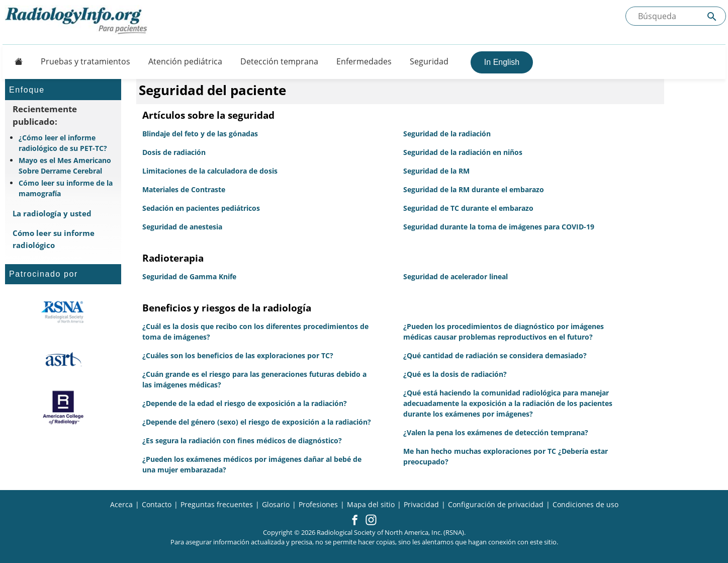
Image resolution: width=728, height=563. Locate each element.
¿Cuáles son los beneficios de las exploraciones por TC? (238, 355)
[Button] (16, 61)
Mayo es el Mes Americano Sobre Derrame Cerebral (65, 166)
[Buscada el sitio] (676, 16)
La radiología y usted (52, 213)
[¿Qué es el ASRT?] (63, 360)
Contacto (157, 504)
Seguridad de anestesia (182, 227)
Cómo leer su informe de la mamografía (66, 188)
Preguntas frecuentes (217, 504)
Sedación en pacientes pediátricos (201, 208)
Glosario (276, 504)
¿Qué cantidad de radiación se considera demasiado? (495, 355)
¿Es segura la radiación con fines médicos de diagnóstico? (242, 440)
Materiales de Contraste (184, 189)
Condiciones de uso (585, 504)
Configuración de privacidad (496, 504)
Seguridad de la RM (436, 171)
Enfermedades (364, 61)
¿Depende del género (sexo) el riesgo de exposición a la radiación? (257, 422)
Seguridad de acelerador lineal (456, 276)
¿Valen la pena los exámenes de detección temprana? (496, 432)
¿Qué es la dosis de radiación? (455, 374)
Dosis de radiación (174, 152)
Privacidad (421, 504)
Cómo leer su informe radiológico (54, 239)
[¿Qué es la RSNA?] (63, 312)
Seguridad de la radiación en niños (463, 152)
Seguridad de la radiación (447, 134)
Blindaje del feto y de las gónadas (200, 134)
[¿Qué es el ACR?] (63, 408)
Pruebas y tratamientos (85, 61)
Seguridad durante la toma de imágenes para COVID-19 (499, 227)
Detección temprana (279, 61)
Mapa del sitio (371, 504)
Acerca (121, 504)
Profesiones (318, 504)
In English (502, 62)
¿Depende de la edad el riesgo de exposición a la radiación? (245, 403)
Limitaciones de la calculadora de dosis (210, 171)
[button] (355, 521)
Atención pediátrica (185, 61)
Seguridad (429, 61)
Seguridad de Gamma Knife (189, 276)
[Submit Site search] (712, 16)
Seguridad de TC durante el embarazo (468, 208)
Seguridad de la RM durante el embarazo (474, 189)
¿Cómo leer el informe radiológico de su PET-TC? (63, 143)
